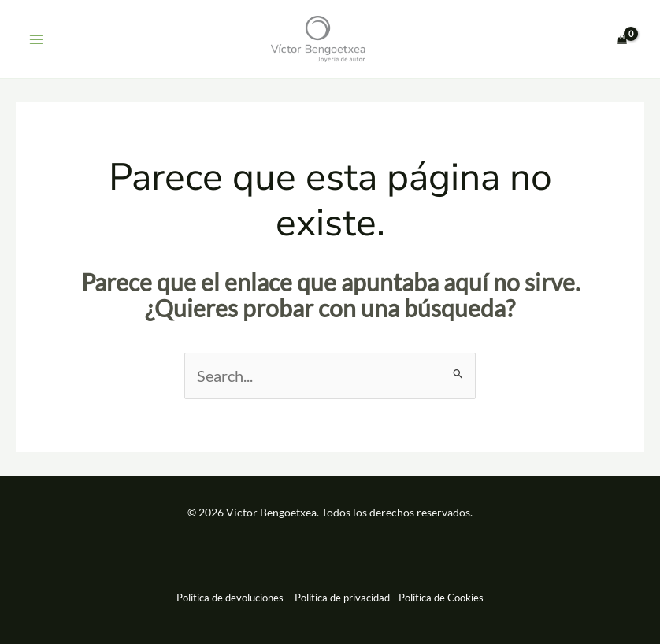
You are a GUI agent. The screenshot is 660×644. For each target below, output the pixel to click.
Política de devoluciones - (234, 598)
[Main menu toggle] (36, 39)
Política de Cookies (441, 598)
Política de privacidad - (347, 598)
